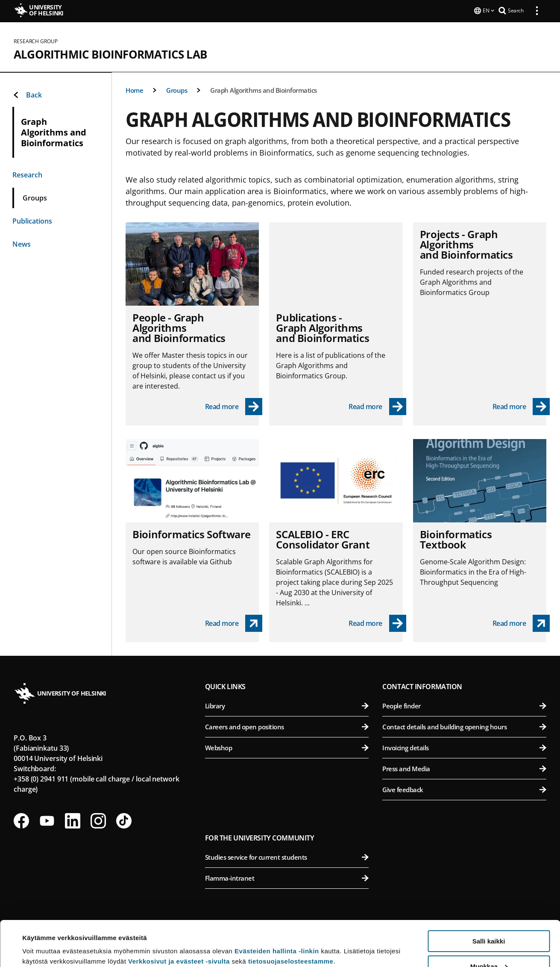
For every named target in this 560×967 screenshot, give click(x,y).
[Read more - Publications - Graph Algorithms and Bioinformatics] (377, 406)
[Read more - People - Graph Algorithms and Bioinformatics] (234, 406)
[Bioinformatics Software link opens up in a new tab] (234, 622)
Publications (32, 220)
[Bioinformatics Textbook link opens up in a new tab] (521, 622)
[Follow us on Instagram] (98, 820)
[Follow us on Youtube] (47, 820)
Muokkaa (489, 921)
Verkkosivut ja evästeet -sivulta (179, 916)
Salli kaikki (489, 896)
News (22, 243)
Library (287, 705)
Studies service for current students (287, 856)
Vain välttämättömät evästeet (489, 946)
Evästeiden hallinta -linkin (277, 906)
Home (134, 89)
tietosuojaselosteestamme (291, 916)
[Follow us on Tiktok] (124, 820)
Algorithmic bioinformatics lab (110, 53)
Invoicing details (464, 747)
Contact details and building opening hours (464, 726)
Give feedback (464, 789)
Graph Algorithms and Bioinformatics (264, 89)
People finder (464, 705)
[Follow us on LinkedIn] (73, 820)
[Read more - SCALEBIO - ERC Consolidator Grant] (377, 622)
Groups (177, 89)
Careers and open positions (287, 726)
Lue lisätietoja (44, 939)
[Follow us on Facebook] (21, 820)
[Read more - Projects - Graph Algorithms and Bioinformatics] (521, 406)
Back (27, 94)
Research (27, 174)
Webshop (287, 747)
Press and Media (464, 768)
